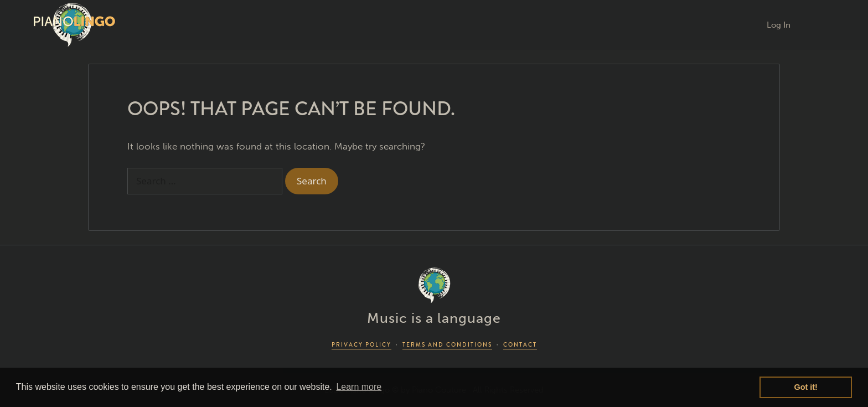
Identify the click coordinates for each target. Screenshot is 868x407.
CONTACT (520, 345)
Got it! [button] (806, 387)
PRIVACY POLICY (361, 345)
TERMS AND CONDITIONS (447, 345)
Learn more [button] (359, 387)
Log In (779, 25)
